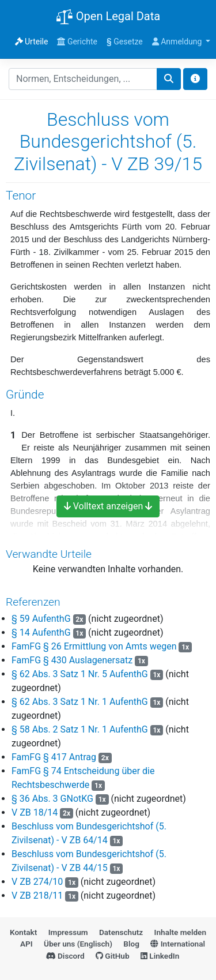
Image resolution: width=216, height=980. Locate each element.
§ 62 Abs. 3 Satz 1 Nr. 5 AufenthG (80, 674)
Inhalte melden (180, 932)
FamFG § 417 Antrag (54, 757)
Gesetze (125, 42)
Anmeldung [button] (178, 42)
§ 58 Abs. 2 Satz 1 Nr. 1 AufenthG (80, 729)
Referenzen (33, 602)
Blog (131, 944)
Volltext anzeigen (108, 506)
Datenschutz (121, 932)
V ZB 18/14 (35, 812)
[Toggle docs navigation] (195, 79)
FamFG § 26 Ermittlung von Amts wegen (94, 646)
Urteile (32, 42)
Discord (65, 956)
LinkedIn (160, 956)
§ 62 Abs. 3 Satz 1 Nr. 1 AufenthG (80, 702)
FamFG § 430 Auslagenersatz (72, 660)
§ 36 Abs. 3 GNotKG (52, 799)
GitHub (113, 956)
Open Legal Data (108, 17)
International (178, 944)
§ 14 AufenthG (41, 632)
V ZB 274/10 (37, 882)
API (26, 944)
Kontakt (23, 932)
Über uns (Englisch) (78, 944)
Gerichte (77, 42)
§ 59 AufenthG (41, 619)
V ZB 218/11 (37, 895)
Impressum (68, 932)
